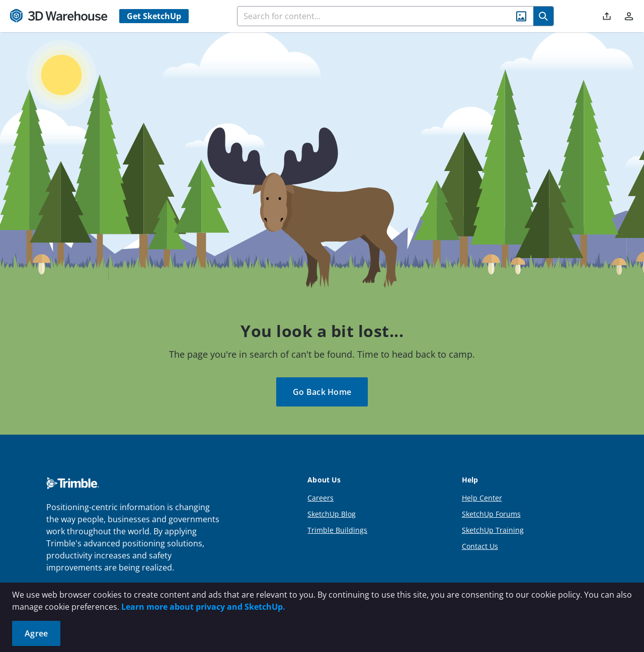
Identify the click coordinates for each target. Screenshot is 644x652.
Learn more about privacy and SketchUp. (203, 607)
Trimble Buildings (337, 530)
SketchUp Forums (491, 514)
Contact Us (480, 546)
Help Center (482, 498)
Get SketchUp (154, 16)
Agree (36, 633)
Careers (320, 498)
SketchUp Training (493, 530)
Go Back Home (322, 392)
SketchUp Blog (332, 514)
